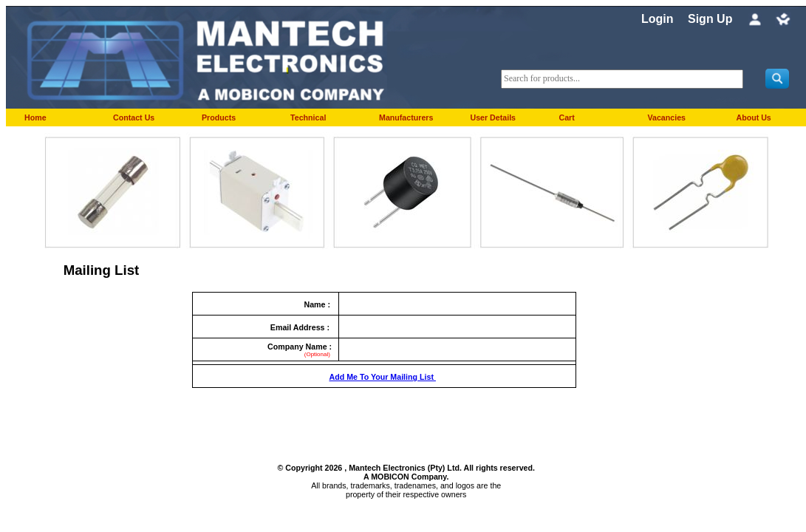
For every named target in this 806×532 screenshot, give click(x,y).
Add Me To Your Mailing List (382, 377)
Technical (308, 117)
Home (35, 117)
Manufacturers (406, 117)
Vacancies (666, 117)
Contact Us (134, 117)
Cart (566, 117)
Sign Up (710, 19)
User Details (493, 117)
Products (219, 117)
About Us (753, 117)
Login (658, 19)
